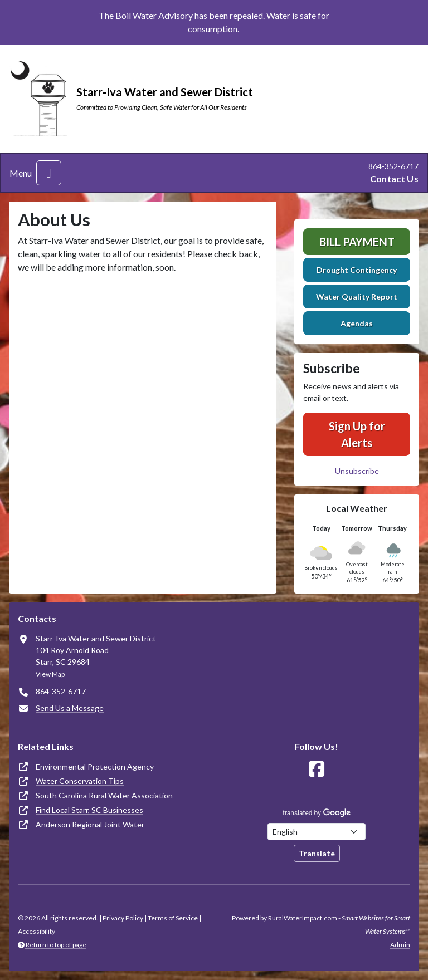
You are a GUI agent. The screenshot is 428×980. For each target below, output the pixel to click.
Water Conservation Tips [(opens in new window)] (80, 781)
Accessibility (37, 931)
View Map (50, 674)
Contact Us (394, 178)
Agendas (357, 323)
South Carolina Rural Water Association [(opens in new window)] (104, 795)
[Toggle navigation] (49, 173)
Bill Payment (357, 242)
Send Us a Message (70, 708)
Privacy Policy (123, 918)
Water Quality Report (357, 297)
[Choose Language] (317, 832)
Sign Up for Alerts (357, 434)
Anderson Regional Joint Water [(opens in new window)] (90, 824)
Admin (400, 945)
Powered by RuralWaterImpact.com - (321, 925)
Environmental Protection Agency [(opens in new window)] (95, 766)
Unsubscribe (357, 471)
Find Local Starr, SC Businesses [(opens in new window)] (89, 810)
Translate (317, 853)
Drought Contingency (357, 270)
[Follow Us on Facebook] (317, 769)
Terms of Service (173, 918)
